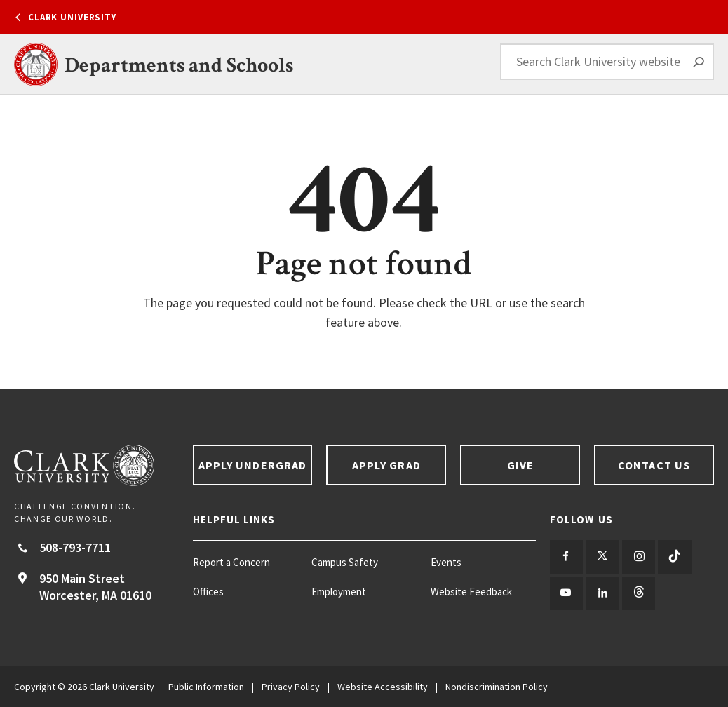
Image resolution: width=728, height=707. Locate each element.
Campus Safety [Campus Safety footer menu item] (345, 562)
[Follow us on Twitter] (602, 557)
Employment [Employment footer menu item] (339, 592)
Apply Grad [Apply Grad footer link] (386, 465)
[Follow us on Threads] (638, 592)
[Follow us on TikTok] (674, 557)
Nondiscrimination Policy (497, 686)
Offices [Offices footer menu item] (208, 592)
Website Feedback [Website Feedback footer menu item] (471, 592)
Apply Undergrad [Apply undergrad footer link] (252, 465)
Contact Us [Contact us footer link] (654, 465)
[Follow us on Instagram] (638, 557)
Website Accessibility (383, 686)
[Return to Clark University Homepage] (96, 465)
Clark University (72, 17)
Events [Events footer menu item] (446, 562)
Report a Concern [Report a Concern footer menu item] (231, 562)
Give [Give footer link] (520, 465)
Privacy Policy (291, 686)
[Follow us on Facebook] (566, 557)
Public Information (206, 686)
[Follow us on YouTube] (566, 592)
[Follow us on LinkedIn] (602, 592)
